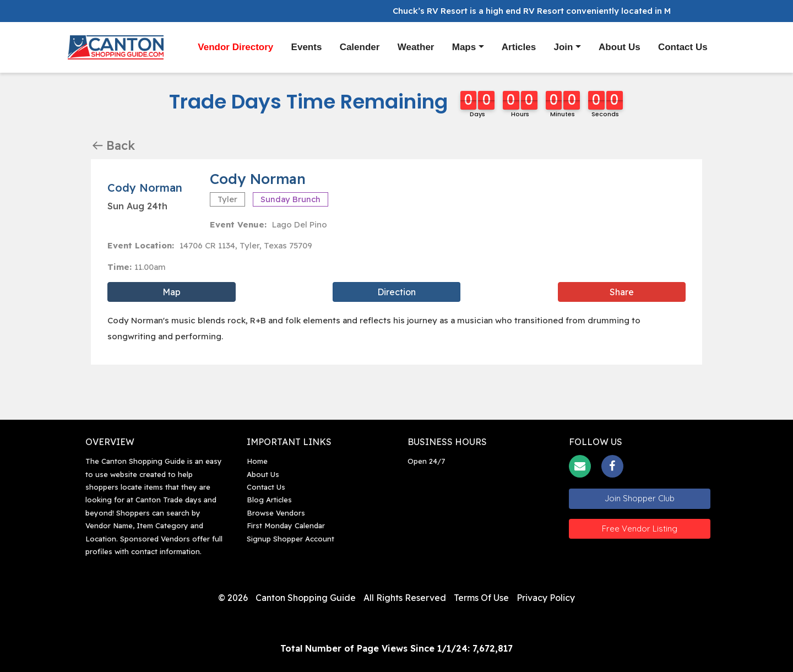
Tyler (227, 199)
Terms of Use (481, 598)
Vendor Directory (235, 47)
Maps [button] (464, 47)
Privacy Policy (546, 598)
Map (172, 292)
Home (257, 461)
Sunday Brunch (290, 199)
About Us (620, 47)
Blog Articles (269, 500)
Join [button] (564, 47)
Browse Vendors (276, 513)
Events (307, 47)
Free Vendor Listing (640, 529)
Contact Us (683, 47)
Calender (360, 47)
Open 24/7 (426, 461)
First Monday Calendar (286, 525)
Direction (397, 292)
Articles (519, 47)
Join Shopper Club (640, 498)
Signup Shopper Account (290, 539)
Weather (416, 47)
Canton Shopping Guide (306, 598)
